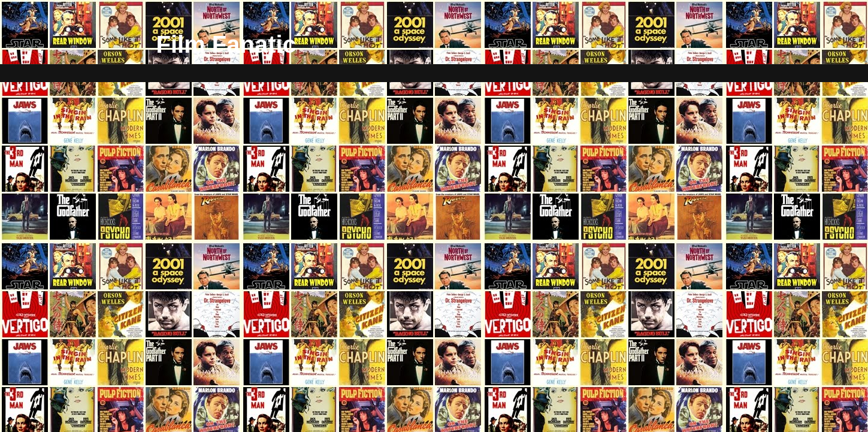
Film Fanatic (226, 44)
